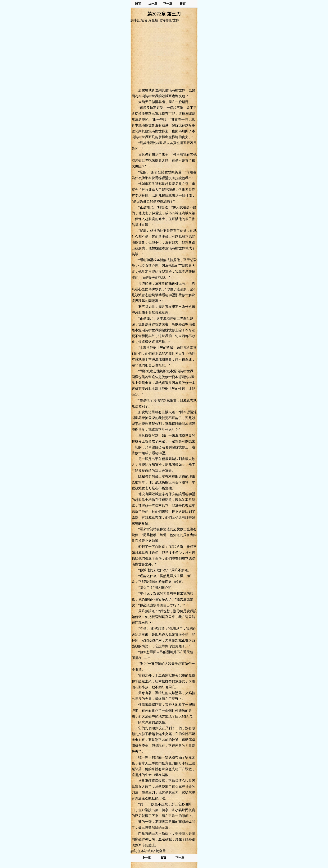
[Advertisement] (164, 55)
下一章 (168, 4)
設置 (138, 4)
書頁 (183, 4)
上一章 (153, 4)
